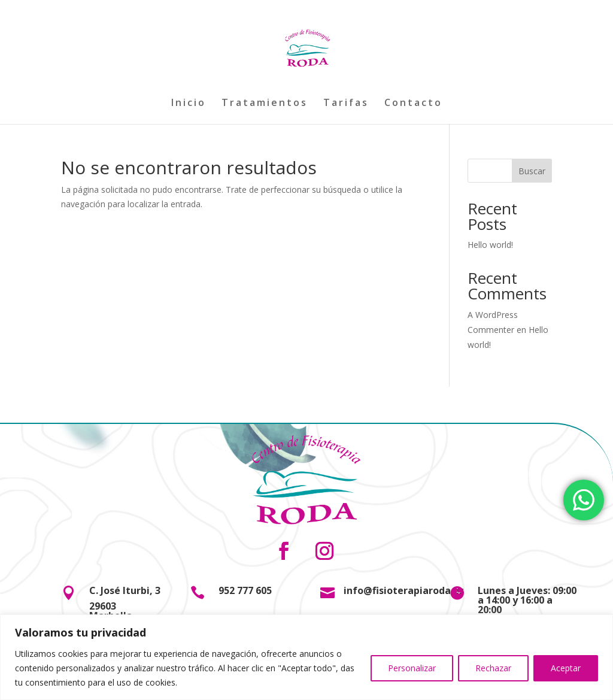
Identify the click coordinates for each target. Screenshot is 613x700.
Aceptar (566, 668)
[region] (306, 657)
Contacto (413, 104)
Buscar (532, 171)
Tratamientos (265, 104)
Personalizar (412, 668)
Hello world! (490, 245)
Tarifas (346, 104)
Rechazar (493, 668)
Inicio (189, 104)
